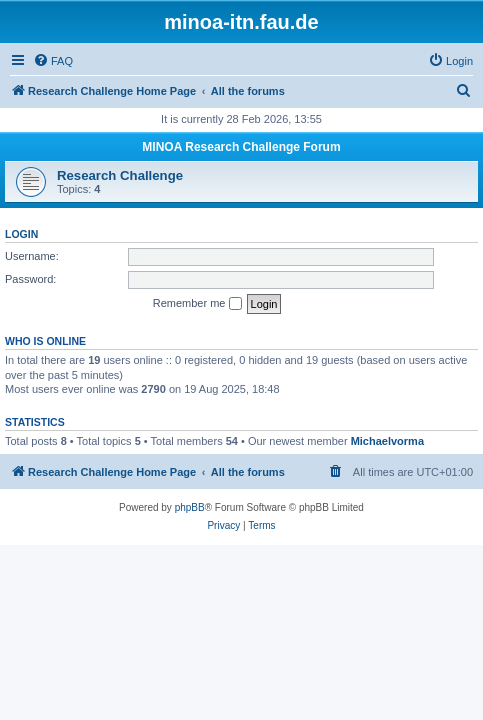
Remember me (197, 304)
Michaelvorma (387, 441)
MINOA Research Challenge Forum (241, 147)
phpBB (190, 507)
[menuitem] (53, 61)
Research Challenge (120, 175)
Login (21, 234)
